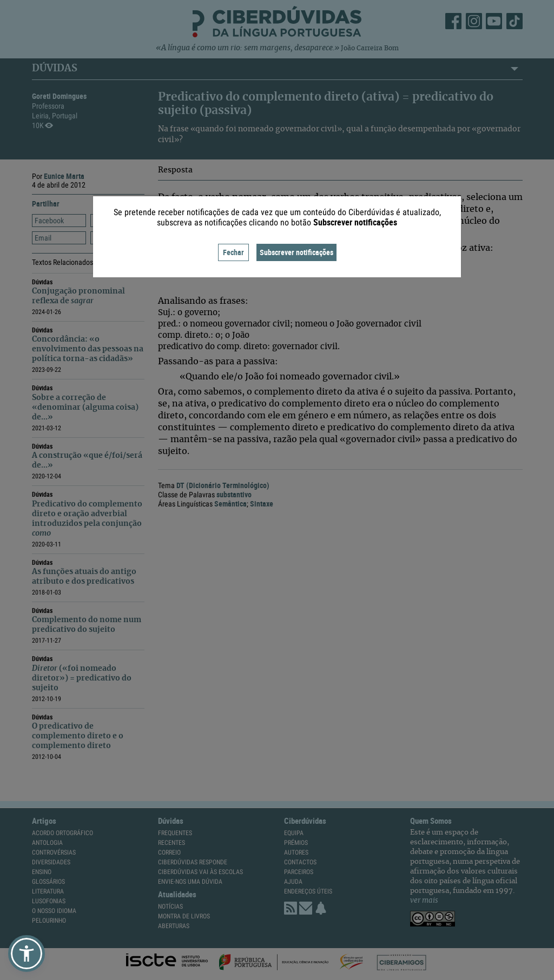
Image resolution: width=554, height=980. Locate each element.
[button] (27, 954)
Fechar (233, 252)
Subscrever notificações (296, 252)
